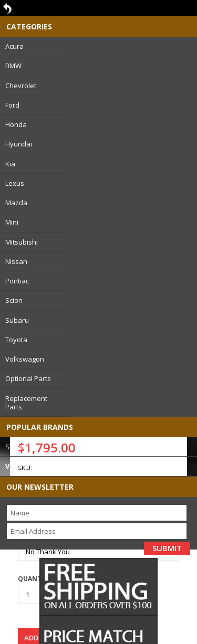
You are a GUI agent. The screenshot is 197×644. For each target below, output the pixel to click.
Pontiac (17, 281)
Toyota (16, 340)
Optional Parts (28, 378)
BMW (13, 66)
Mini (12, 222)
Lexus (15, 183)
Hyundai (19, 144)
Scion (14, 300)
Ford (12, 105)
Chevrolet (21, 86)
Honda (16, 124)
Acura (14, 46)
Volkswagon (25, 359)
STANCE (18, 447)
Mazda (16, 203)
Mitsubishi (22, 242)
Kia (10, 164)
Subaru (17, 320)
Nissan (16, 261)
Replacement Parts (26, 403)
